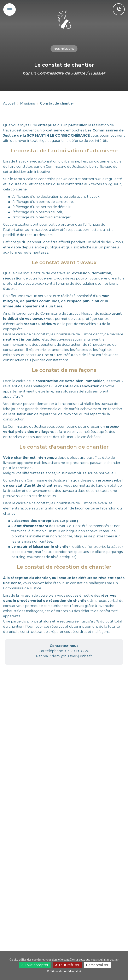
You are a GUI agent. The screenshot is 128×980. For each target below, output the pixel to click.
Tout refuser (67, 965)
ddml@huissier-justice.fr (72, 656)
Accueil (9, 103)
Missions (28, 103)
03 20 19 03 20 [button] (77, 651)
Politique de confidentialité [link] (64, 971)
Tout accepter (35, 965)
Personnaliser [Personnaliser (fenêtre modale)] (97, 965)
